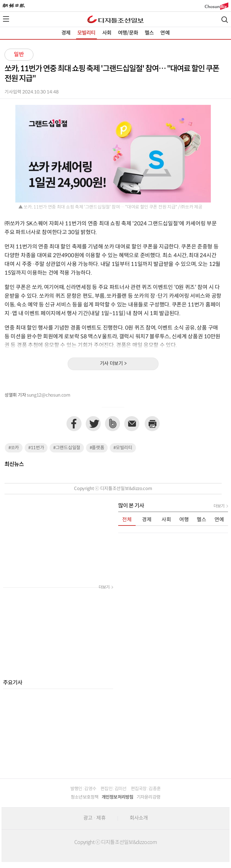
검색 (225, 20)
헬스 (149, 33)
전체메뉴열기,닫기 (6, 19)
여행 (184, 520)
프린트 (152, 424)
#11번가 (36, 448)
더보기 (104, 587)
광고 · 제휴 (94, 818)
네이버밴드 (112, 424)
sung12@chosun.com (49, 395)
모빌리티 (86, 33)
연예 (165, 33)
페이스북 (74, 424)
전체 (127, 520)
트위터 (93, 424)
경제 (66, 33)
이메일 (132, 424)
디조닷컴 (115, 19)
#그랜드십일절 (67, 448)
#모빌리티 (123, 448)
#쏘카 (14, 448)
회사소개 (139, 818)
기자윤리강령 (149, 797)
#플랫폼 (97, 448)
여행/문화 (128, 33)
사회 (107, 33)
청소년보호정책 (85, 797)
